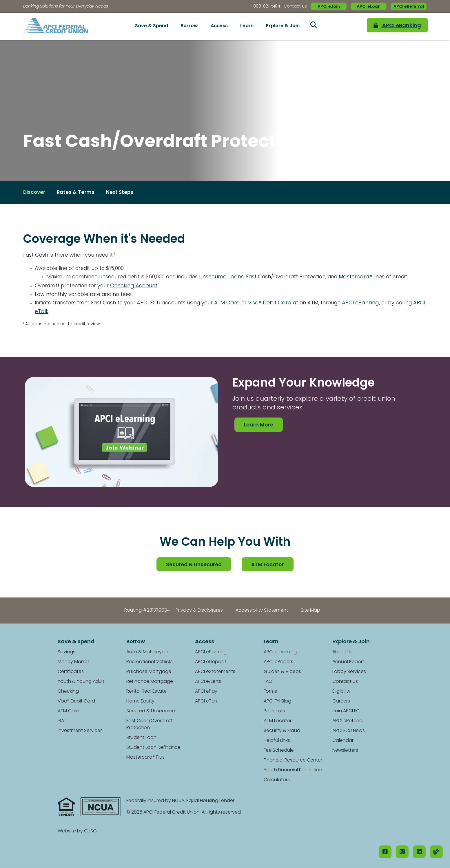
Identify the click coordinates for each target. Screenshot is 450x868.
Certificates (71, 672)
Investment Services (80, 731)
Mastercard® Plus (145, 758)
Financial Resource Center (293, 761)
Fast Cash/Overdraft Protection (150, 725)
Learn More (259, 425)
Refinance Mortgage (150, 682)
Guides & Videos (282, 672)
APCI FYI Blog (277, 702)
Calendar (343, 741)
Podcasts (274, 711)
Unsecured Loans (226, 277)
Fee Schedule (279, 751)
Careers (341, 702)
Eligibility (341, 692)
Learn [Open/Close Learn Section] (247, 26)
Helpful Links (277, 741)
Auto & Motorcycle (147, 652)
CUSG (90, 832)
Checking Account (136, 286)
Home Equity (140, 702)
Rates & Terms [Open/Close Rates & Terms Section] (77, 193)
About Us (342, 652)
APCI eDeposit (211, 662)
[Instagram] (402, 852)
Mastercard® (364, 277)
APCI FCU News (349, 731)
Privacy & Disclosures (199, 611)
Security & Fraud (282, 731)
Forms (270, 692)
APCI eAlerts (208, 682)
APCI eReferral (409, 7)
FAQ (268, 682)
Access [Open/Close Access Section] (219, 26)
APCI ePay (206, 692)
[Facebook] (385, 852)
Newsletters (345, 751)
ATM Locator (268, 565)
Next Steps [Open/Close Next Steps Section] (122, 193)
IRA (61, 721)
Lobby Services (349, 672)
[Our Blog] (436, 852)
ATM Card (232, 303)
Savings (67, 652)
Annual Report (348, 662)
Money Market (73, 662)
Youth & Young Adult (81, 682)
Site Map (310, 611)
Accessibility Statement (262, 611)
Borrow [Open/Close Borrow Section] (189, 26)
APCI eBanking (391, 26)
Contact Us (295, 7)
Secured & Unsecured (194, 565)
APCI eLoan (369, 7)
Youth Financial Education (293, 770)
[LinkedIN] (419, 852)
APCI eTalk (67, 312)
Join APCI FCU (347, 711)
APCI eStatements (215, 672)
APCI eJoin (329, 7)
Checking (68, 692)
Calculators (277, 780)
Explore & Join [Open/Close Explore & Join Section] (283, 26)
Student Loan (141, 738)
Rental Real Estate (146, 692)
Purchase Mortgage (149, 672)
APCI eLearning (280, 652)
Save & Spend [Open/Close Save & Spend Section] (152, 26)
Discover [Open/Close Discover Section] (35, 193)
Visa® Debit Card (275, 303)
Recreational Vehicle (150, 662)
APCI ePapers (278, 662)
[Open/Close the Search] (314, 26)
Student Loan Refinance (153, 748)
